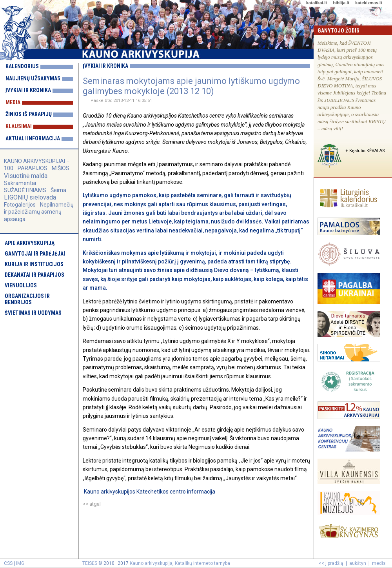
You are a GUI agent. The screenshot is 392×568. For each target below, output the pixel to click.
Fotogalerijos (20, 205)
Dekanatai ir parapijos (34, 275)
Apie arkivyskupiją (30, 243)
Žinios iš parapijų (29, 114)
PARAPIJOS (33, 168)
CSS (8, 563)
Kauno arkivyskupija (151, 563)
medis (379, 563)
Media (13, 102)
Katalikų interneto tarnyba (202, 563)
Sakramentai (20, 183)
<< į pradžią (331, 563)
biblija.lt (341, 3)
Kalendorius (22, 66)
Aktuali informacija (33, 138)
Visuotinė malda (26, 176)
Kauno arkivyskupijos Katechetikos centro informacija (150, 492)
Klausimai (19, 126)
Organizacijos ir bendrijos (27, 299)
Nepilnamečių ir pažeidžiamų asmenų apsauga (39, 212)
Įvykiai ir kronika (28, 90)
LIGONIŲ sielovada (30, 197)
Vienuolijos (21, 285)
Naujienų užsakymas (33, 78)
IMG (20, 563)
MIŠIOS (61, 168)
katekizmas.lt (368, 3)
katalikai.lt (317, 3)
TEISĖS (90, 563)
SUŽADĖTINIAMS (25, 190)
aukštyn (358, 563)
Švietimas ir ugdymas (33, 313)
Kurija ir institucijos (34, 264)
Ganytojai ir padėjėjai (35, 254)
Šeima (58, 190)
